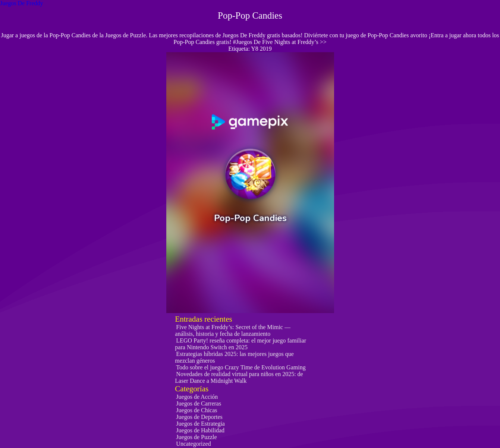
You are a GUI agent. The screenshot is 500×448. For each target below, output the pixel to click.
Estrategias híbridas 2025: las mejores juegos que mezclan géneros (234, 357)
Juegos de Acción (197, 397)
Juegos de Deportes (199, 417)
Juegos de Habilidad (200, 430)
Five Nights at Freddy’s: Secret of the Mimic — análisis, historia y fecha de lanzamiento (233, 330)
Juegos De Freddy (22, 3)
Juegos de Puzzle (196, 437)
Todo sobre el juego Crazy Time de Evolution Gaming (241, 367)
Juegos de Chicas (196, 410)
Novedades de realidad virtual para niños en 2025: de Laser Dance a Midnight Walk (239, 377)
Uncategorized (193, 444)
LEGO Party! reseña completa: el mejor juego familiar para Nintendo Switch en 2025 (240, 344)
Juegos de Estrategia (200, 424)
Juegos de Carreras (199, 403)
